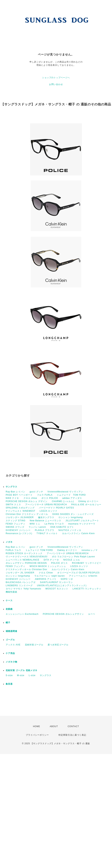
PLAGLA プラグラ (44, 530)
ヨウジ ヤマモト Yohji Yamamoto (23, 589)
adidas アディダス (72, 498)
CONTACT (73, 726)
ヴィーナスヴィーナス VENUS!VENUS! (27, 557)
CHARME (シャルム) (63, 501)
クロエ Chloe (46, 573)
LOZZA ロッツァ (48, 511)
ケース (9, 600)
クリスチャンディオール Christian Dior (26, 569)
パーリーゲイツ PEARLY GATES (56, 508)
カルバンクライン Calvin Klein (78, 533)
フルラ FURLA (45, 495)
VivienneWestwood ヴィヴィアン (65, 492)
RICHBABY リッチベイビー (87, 563)
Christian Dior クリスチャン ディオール (27, 514)
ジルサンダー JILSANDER (20, 517)
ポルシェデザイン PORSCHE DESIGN (26, 563)
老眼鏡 (9, 609)
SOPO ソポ (67, 579)
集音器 (9, 684)
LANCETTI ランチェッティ (87, 589)
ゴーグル (10, 640)
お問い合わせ (56, 84)
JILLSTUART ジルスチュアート (82, 521)
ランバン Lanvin (37, 527)
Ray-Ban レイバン (15, 492)
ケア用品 (10, 653)
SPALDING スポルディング (20, 508)
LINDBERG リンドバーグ (19, 586)
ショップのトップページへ (56, 78)
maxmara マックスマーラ (82, 524)
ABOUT (54, 726)
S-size (9, 675)
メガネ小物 (11, 662)
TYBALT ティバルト (47, 533)
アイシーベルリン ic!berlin (83, 576)
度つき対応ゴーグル (58, 645)
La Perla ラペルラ (54, 524)
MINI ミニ (35, 524)
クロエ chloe (30, 498)
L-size (32, 675)
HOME (36, 726)
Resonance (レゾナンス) (19, 533)
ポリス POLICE (50, 498)
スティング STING (16, 521)
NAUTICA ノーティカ (70, 530)
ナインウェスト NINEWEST (21, 511)
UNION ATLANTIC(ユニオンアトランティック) (62, 586)
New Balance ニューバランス (45, 521)
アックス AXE (13, 645)
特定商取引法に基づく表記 (72, 735)
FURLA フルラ (13, 550)
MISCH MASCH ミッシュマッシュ (48, 566)
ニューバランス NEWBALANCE (22, 560)
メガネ (9, 542)
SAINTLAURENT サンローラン (56, 582)
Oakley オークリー (67, 550)
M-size (21, 675)
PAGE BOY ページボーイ (19, 495)
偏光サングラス (46, 517)
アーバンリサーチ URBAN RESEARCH (46, 505)
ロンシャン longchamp (71, 517)
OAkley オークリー (88, 501)
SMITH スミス (13, 505)
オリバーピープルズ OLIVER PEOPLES (78, 573)
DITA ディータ (51, 560)
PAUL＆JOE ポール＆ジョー (86, 505)
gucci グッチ (36, 492)
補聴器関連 (11, 631)
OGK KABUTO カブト (62, 527)
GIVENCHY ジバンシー (18, 530)
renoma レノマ (90, 550)
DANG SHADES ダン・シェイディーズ (73, 514)
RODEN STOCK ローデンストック (24, 553)
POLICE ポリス (59, 563)
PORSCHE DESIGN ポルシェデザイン (63, 614)
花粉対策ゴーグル (34, 645)
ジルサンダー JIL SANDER (20, 573)
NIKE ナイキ (12, 498)
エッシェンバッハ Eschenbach (22, 614)
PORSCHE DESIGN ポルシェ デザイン (27, 501)
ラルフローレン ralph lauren (50, 576)
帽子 (8, 623)
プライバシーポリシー (37, 735)
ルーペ (92, 614)
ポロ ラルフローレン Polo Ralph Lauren (73, 557)
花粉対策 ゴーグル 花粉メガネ (22, 670)
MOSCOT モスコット (57, 589)
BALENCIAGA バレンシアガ (21, 582)
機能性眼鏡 (11, 592)
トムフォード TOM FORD (71, 495)
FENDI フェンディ (15, 524)
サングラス (11, 487)
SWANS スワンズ (15, 527)
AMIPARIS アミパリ (46, 579)
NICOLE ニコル (72, 560)
